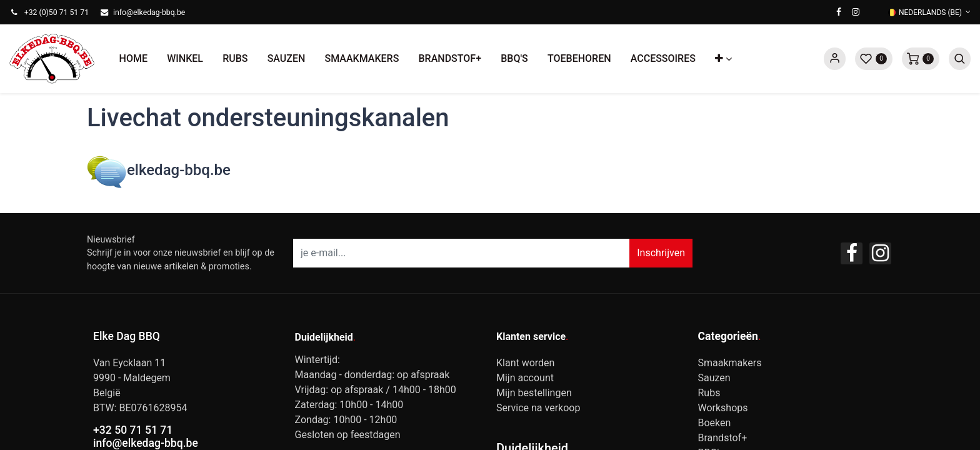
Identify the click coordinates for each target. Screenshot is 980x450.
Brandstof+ (723, 438)
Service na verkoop (538, 408)
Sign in (835, 59)
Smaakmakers (730, 363)
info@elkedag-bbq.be (149, 12)
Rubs (709, 393)
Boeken (715, 423)
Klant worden (525, 363)
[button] (724, 59)
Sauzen (714, 378)
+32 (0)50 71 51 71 (57, 12)
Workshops (723, 408)
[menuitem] (133, 59)
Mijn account (525, 378)
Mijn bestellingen (534, 393)
